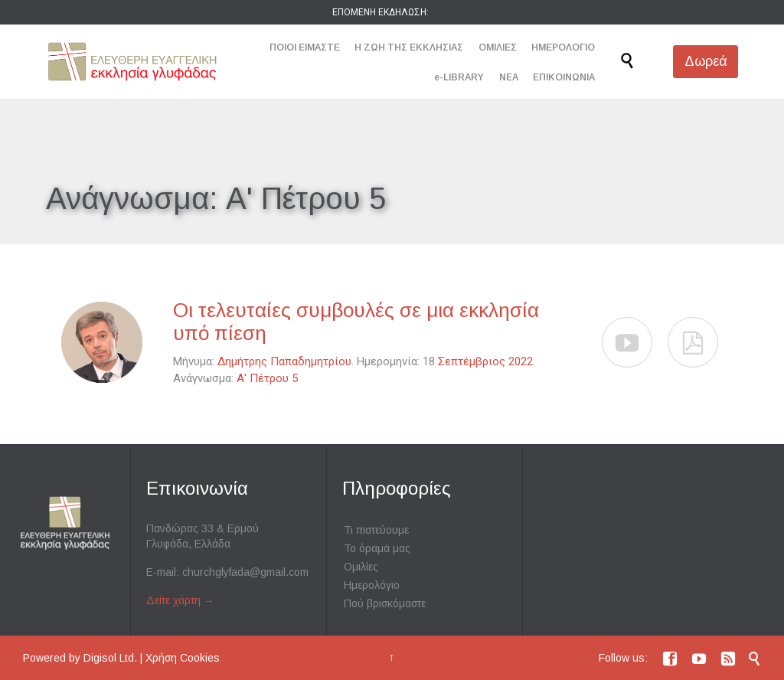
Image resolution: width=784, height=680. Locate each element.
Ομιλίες (361, 567)
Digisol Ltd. (110, 658)
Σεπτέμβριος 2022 (485, 361)
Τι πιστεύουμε (376, 530)
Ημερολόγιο (372, 585)
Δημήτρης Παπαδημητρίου (284, 361)
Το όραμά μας (377, 548)
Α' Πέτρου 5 (267, 378)
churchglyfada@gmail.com (245, 572)
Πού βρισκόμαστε (385, 603)
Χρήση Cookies (183, 658)
